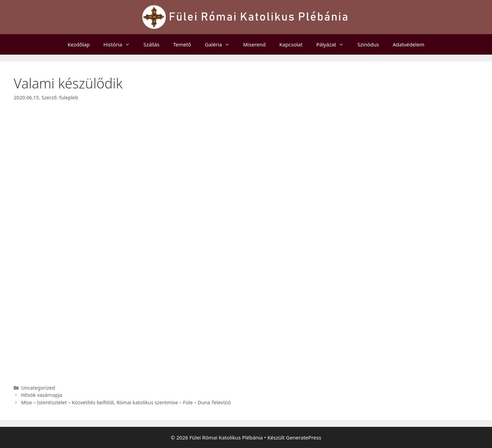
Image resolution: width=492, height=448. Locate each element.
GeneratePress (304, 437)
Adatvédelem (408, 44)
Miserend (255, 44)
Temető (182, 44)
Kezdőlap (79, 44)
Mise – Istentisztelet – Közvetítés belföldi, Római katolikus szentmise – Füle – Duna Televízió (126, 402)
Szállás (152, 44)
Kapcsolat (291, 44)
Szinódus (368, 44)
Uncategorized (38, 388)
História (120, 44)
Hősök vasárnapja (42, 395)
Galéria (220, 44)
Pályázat (333, 44)
